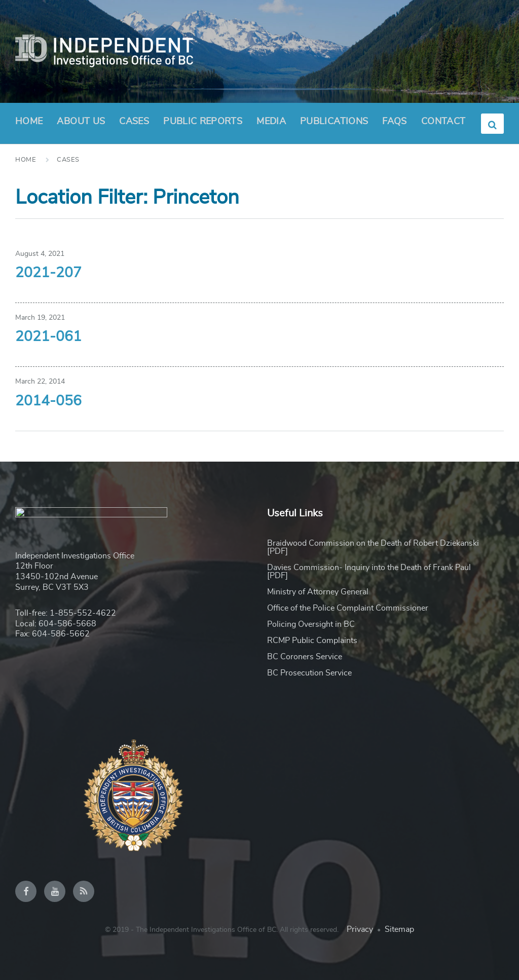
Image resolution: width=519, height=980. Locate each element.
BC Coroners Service (305, 657)
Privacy (360, 929)
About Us (81, 125)
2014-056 (48, 401)
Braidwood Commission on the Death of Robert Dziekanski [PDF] (373, 547)
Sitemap (399, 929)
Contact (443, 122)
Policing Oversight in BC (311, 624)
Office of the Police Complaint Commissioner (348, 608)
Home (29, 122)
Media (271, 122)
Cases (134, 122)
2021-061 (48, 337)
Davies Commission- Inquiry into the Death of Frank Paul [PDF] (369, 572)
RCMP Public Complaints (312, 640)
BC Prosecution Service (309, 673)
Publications (334, 122)
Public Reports (203, 122)
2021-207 (48, 273)
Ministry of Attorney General (318, 592)
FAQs (394, 122)
